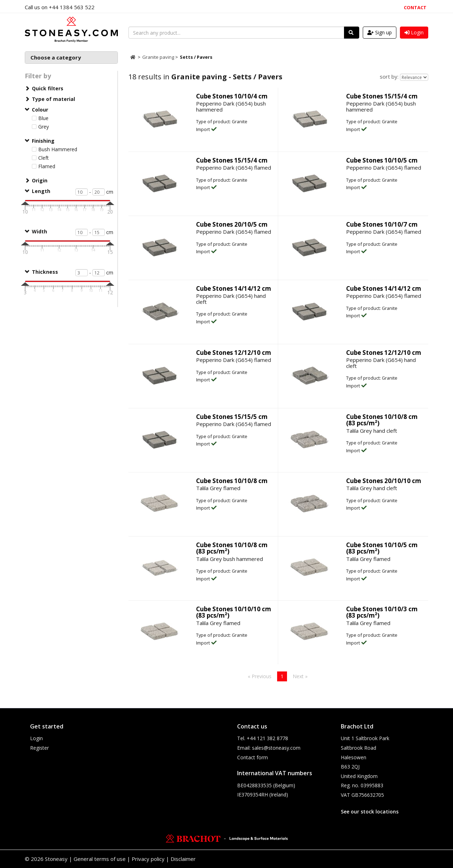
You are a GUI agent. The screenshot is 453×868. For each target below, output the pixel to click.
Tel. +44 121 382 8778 (263, 738)
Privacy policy (148, 859)
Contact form (253, 757)
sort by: (389, 76)
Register (39, 748)
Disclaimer (183, 859)
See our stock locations (370, 812)
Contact (415, 7)
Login (36, 738)
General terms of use (100, 859)
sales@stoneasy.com (276, 748)
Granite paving (159, 57)
